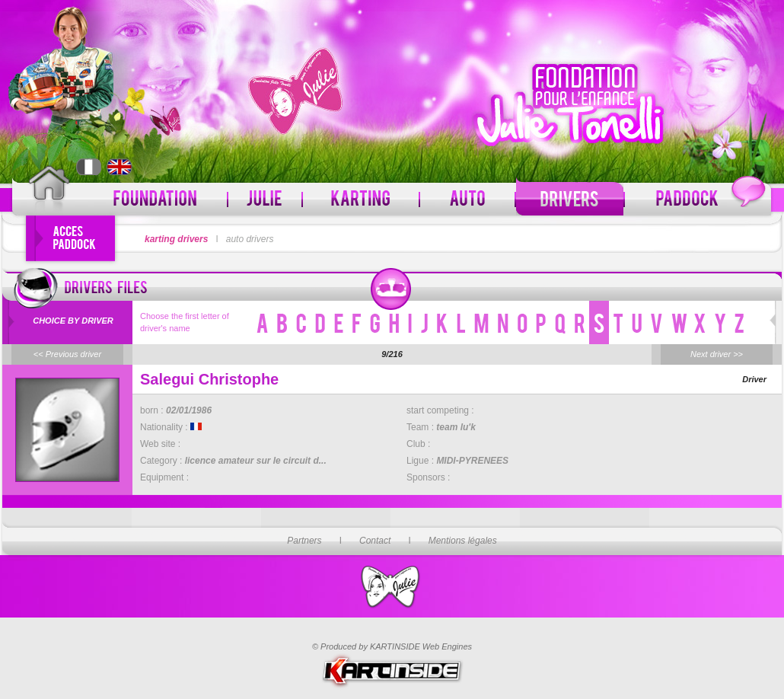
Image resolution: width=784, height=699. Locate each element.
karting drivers (176, 239)
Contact (375, 541)
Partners (304, 541)
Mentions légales (463, 541)
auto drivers (250, 239)
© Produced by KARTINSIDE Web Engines (392, 646)
